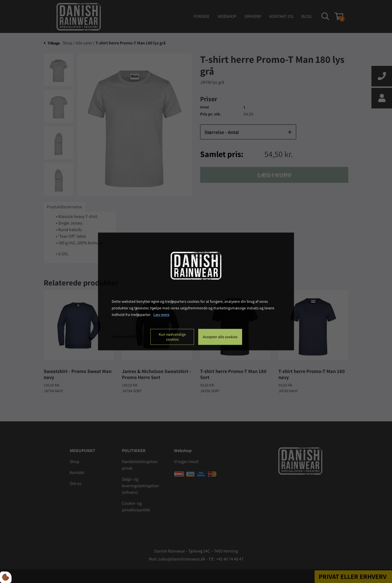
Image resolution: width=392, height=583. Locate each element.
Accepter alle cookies (220, 337)
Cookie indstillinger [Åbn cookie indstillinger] (128, 337)
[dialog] (196, 291)
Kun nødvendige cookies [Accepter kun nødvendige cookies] (172, 337)
